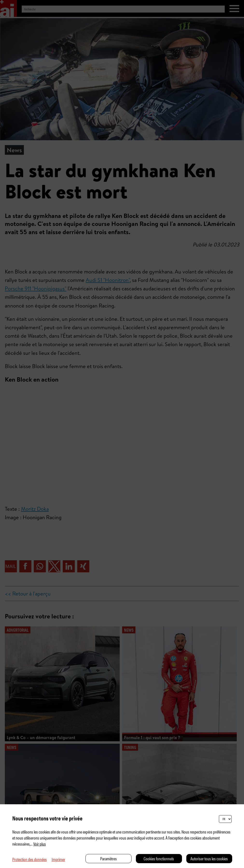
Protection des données (30, 859)
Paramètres (108, 858)
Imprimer (58, 859)
